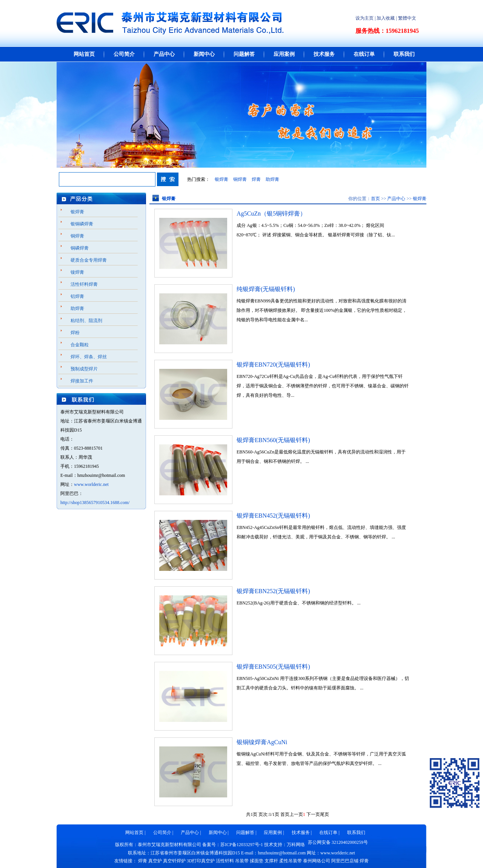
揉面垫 (257, 861)
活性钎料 (225, 861)
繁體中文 (407, 18)
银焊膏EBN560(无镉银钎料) (273, 440)
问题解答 (244, 54)
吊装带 (242, 861)
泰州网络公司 (317, 861)
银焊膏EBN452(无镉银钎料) (273, 516)
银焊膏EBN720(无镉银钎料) (273, 365)
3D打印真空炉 (201, 861)
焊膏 (256, 179)
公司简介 (124, 54)
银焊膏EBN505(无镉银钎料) (273, 667)
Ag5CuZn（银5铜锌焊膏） (271, 214)
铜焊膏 (240, 179)
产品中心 (164, 54)
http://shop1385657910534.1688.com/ (95, 503)
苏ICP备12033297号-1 (242, 845)
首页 (375, 199)
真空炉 (155, 861)
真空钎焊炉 (174, 861)
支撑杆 (271, 861)
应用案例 (284, 54)
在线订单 (364, 54)
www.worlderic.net (91, 484)
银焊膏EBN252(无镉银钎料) (273, 591)
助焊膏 (272, 179)
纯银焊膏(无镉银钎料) (266, 289)
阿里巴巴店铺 (345, 861)
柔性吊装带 (291, 861)
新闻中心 (204, 54)
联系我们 (404, 54)
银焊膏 (222, 179)
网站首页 (84, 54)
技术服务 (324, 54)
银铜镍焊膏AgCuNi (262, 742)
